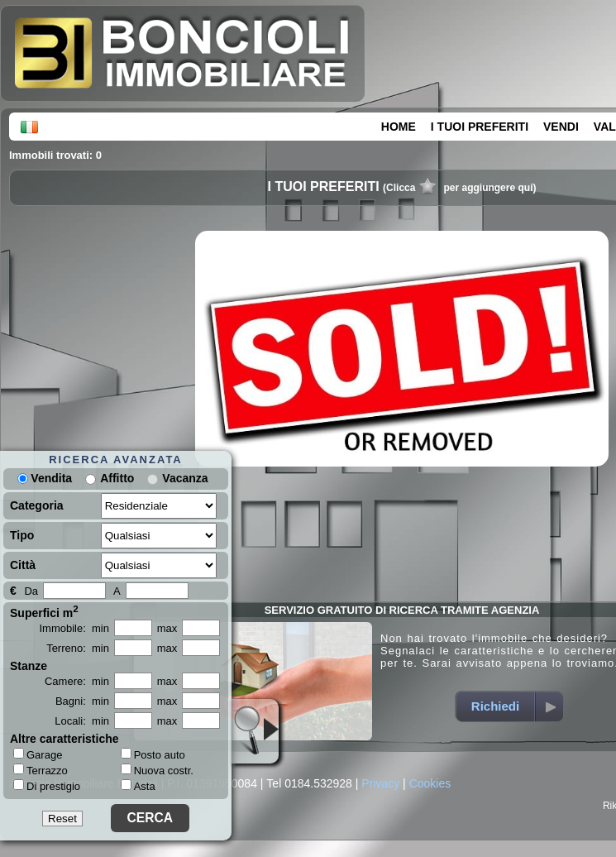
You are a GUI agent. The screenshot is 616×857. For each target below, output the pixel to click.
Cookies (430, 783)
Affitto (117, 478)
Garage (38, 754)
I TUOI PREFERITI (480, 127)
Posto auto (153, 755)
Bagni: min (82, 701)
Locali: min (82, 721)
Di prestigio (47, 786)
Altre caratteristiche (64, 739)
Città (23, 565)
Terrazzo (41, 770)
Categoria (37, 505)
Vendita (45, 478)
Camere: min (77, 681)
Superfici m (44, 611)
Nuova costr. (157, 771)
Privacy (380, 783)
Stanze (29, 666)
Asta (138, 786)
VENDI (561, 127)
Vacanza (185, 478)
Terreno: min (78, 648)
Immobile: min (74, 628)
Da (31, 591)
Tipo (22, 535)
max (167, 628)
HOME (399, 127)
